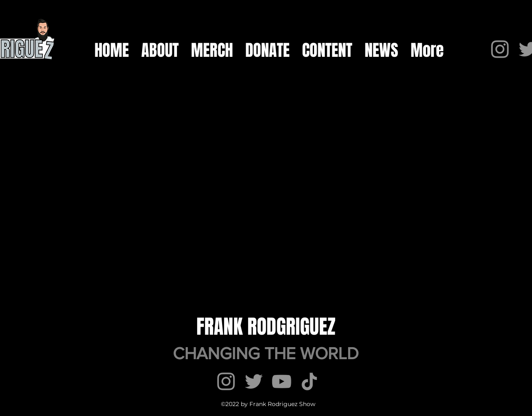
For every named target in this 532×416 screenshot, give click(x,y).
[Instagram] (500, 49)
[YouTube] (282, 381)
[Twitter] (254, 381)
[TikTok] (309, 381)
